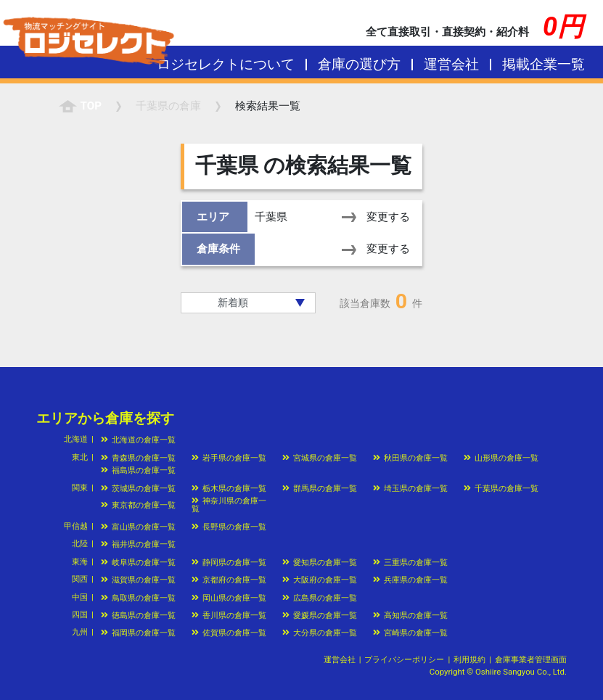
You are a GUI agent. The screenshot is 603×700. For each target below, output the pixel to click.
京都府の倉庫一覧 (229, 580)
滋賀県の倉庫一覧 (138, 580)
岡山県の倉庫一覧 (229, 598)
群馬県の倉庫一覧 (320, 488)
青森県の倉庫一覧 (138, 458)
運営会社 (451, 64)
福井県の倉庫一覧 (138, 544)
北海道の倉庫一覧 (138, 440)
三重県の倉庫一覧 (410, 562)
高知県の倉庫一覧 (410, 615)
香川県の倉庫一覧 (229, 615)
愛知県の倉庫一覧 (320, 562)
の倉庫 (168, 106)
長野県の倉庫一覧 (229, 527)
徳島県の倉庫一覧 (138, 615)
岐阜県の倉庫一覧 (138, 562)
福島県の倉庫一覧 (138, 470)
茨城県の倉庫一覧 (138, 488)
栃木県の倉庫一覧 (229, 488)
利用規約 (469, 659)
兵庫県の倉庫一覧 (410, 580)
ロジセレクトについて (226, 64)
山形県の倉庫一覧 (501, 458)
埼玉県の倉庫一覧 (410, 488)
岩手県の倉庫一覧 (229, 458)
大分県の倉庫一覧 (320, 633)
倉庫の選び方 (359, 64)
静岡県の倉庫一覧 (229, 562)
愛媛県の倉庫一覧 (320, 615)
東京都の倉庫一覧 (138, 505)
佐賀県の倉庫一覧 (229, 633)
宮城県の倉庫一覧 (320, 458)
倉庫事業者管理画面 (531, 659)
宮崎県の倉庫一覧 (410, 633)
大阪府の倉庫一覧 (320, 580)
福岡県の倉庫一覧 (138, 633)
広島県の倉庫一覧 (320, 598)
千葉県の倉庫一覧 (501, 488)
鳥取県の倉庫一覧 (138, 598)
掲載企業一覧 (543, 64)
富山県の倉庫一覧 (138, 527)
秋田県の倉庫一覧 (410, 458)
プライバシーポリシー (404, 659)
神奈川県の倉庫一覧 (229, 505)
